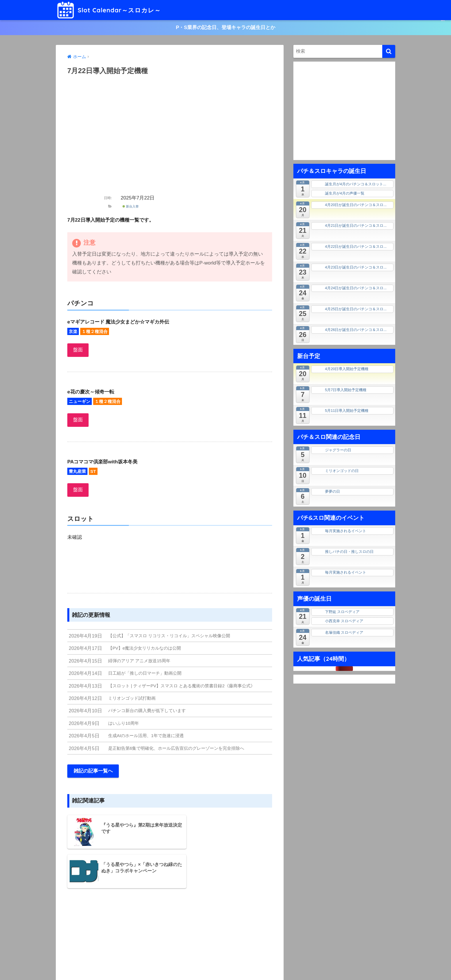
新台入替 (131, 207)
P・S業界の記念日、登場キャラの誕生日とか (225, 28)
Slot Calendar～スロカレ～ (112, 10)
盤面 (78, 350)
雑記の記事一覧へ (93, 774)
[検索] (389, 52)
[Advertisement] (170, 138)
